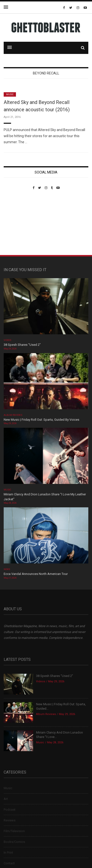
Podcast (10, 810)
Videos (7, 340)
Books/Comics (14, 842)
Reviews (10, 820)
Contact (9, 863)
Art (6, 799)
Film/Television (14, 831)
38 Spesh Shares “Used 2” (22, 345)
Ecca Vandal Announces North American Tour (36, 574)
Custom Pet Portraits (18, 223)
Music (10, 94)
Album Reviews (13, 415)
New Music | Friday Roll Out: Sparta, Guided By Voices (41, 420)
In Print (8, 853)
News (7, 569)
